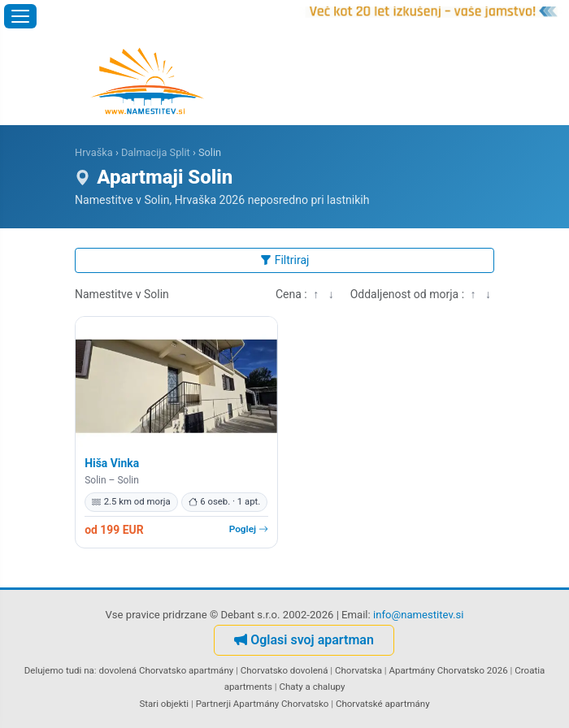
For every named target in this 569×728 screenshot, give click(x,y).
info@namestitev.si (419, 615)
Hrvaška (94, 152)
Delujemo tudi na (59, 670)
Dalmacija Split (156, 152)
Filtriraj (285, 260)
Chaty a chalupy (312, 687)
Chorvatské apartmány (383, 704)
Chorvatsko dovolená (284, 670)
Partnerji (213, 704)
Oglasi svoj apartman (304, 640)
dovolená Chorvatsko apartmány (167, 670)
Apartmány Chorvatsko (281, 704)
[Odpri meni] (20, 16)
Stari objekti (164, 704)
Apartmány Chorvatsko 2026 (449, 670)
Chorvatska (358, 670)
